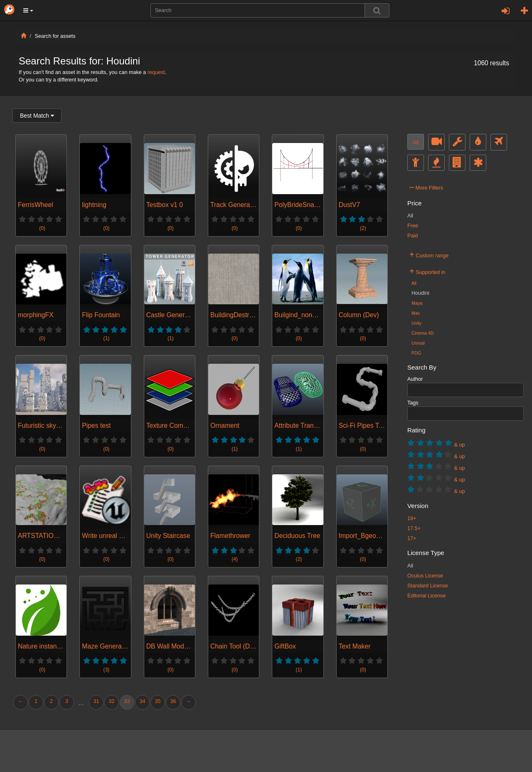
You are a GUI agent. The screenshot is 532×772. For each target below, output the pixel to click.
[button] (28, 10)
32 (111, 701)
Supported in (427, 271)
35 (158, 701)
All (416, 143)
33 (127, 701)
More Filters (426, 187)
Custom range (429, 254)
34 (142, 701)
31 (96, 701)
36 (173, 701)
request (156, 72)
